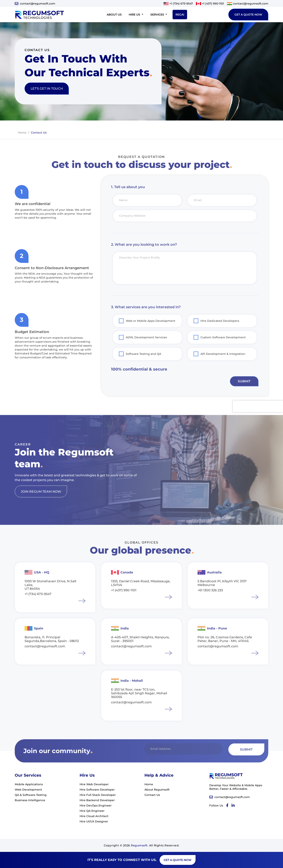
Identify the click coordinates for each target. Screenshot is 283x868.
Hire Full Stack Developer (98, 795)
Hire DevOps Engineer (96, 805)
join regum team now (41, 503)
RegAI (180, 15)
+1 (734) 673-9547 (181, 4)
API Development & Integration (223, 365)
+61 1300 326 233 (210, 602)
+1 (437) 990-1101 (213, 4)
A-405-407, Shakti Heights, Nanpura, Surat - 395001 (140, 651)
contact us (39, 144)
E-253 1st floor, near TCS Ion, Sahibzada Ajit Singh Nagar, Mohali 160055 (139, 705)
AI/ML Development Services (146, 349)
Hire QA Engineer (92, 811)
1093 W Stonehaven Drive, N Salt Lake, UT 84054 (51, 596)
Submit (244, 393)
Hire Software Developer (97, 790)
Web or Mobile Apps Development (151, 332)
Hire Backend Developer (97, 800)
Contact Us (152, 795)
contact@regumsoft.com (38, 4)
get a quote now (248, 15)
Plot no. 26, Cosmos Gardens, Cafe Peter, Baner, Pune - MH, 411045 (225, 651)
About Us (114, 15)
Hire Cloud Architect (94, 816)
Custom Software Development (223, 349)
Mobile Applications (29, 784)
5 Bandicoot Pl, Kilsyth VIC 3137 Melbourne (222, 595)
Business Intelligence (30, 800)
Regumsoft (139, 845)
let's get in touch (47, 89)
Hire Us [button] (135, 15)
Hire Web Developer (94, 784)
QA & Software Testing (31, 795)
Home (149, 784)
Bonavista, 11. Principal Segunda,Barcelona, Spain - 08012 (52, 651)
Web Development (28, 790)
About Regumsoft (157, 790)
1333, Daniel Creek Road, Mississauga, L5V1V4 (141, 595)
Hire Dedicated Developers (220, 332)
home (22, 144)
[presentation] (258, 418)
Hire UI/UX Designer (94, 821)
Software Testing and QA (143, 365)
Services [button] (158, 15)
